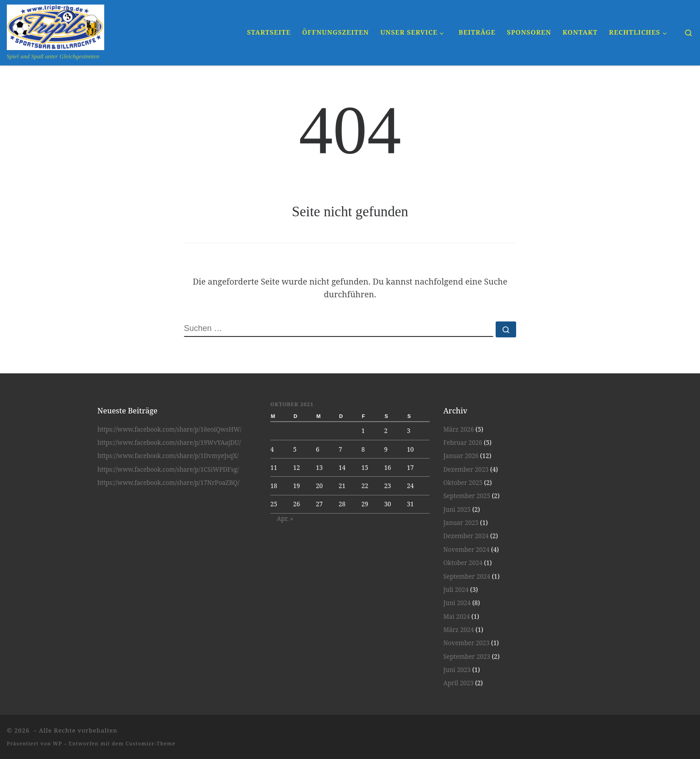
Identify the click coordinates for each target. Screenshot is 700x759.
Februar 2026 (463, 443)
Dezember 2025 (466, 469)
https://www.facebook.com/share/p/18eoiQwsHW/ (170, 429)
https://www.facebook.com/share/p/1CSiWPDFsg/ (168, 469)
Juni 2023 (457, 670)
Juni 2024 (457, 603)
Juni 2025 (457, 509)
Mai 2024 (457, 616)
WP (57, 743)
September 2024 (467, 576)
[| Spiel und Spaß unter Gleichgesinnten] (56, 26)
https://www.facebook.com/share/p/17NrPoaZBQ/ (168, 483)
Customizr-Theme (151, 743)
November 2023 (466, 643)
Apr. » (285, 519)
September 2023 (467, 657)
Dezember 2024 (466, 536)
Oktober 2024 (463, 563)
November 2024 (466, 550)
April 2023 (458, 683)
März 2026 (459, 429)
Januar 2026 (461, 456)
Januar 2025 (461, 523)
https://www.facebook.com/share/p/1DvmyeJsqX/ (168, 456)
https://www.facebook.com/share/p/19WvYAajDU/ (169, 443)
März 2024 (459, 630)
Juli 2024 (456, 590)
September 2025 (467, 496)
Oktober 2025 (463, 483)
